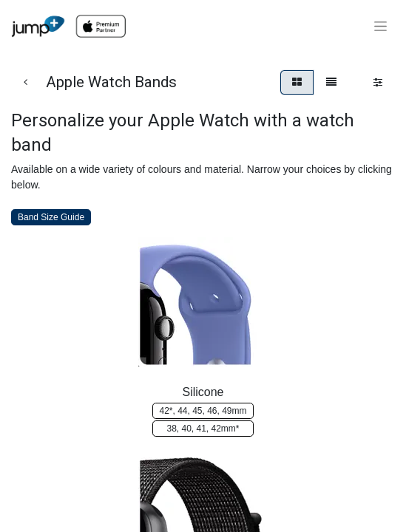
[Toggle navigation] (380, 27)
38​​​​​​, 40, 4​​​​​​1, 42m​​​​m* (203, 429)
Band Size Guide (51, 217)
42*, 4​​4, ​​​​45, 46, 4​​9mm (203, 411)
